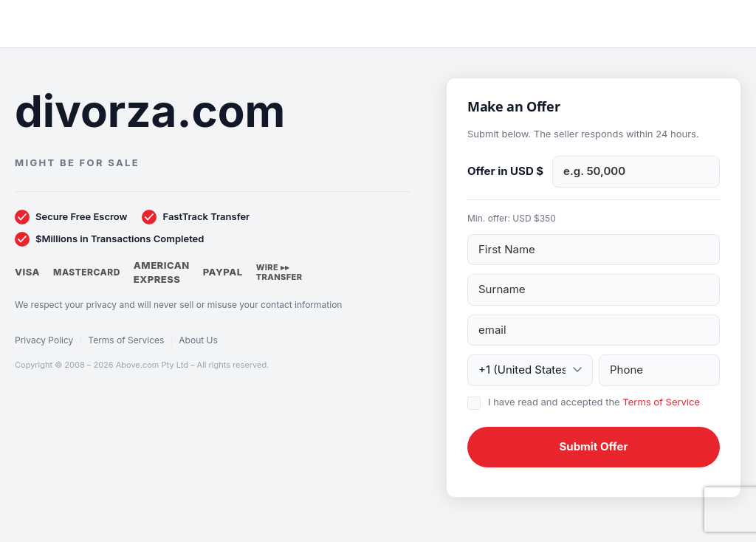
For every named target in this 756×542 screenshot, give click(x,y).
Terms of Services (126, 340)
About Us (198, 340)
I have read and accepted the (594, 402)
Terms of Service (661, 402)
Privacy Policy (44, 340)
